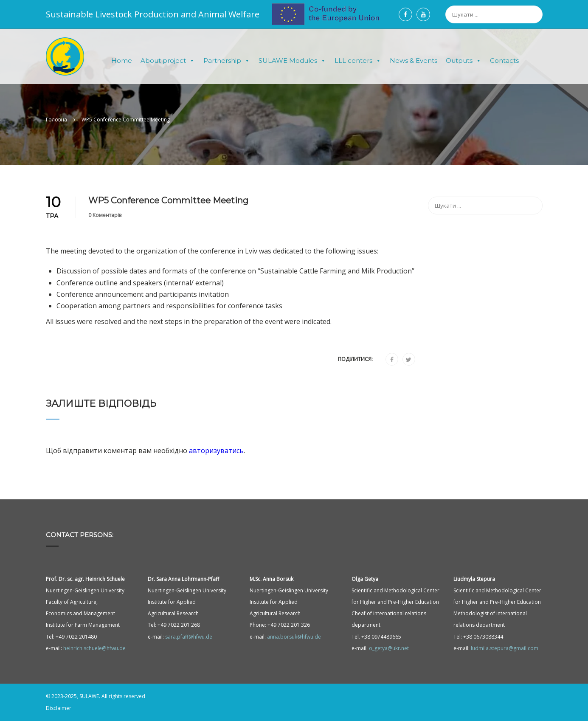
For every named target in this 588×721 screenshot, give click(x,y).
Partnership (227, 61)
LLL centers (358, 61)
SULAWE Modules (292, 61)
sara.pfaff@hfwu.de (189, 637)
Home (122, 61)
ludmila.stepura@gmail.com (505, 648)
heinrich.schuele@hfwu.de (94, 648)
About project (168, 61)
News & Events (414, 61)
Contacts (504, 61)
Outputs (464, 61)
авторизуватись (216, 451)
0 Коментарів (105, 215)
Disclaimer (59, 708)
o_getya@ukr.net (389, 648)
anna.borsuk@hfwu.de (294, 637)
